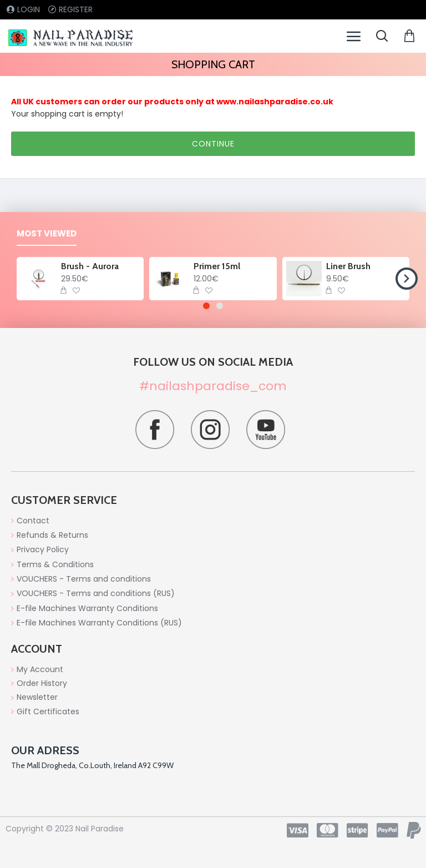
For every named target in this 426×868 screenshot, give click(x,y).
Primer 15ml (217, 266)
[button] (407, 279)
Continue (213, 144)
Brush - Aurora (90, 266)
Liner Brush (348, 266)
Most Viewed (47, 234)
